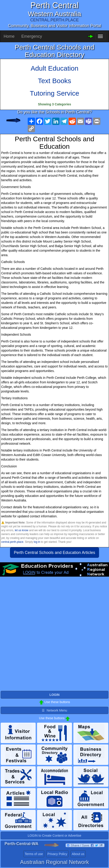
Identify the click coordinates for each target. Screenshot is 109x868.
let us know (21, 530)
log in (37, 542)
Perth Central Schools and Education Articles (54, 553)
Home (9, 36)
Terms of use (34, 854)
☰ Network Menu (54, 710)
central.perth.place (12, 542)
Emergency (32, 36)
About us (78, 854)
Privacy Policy (57, 854)
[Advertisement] (54, 636)
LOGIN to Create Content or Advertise (54, 836)
